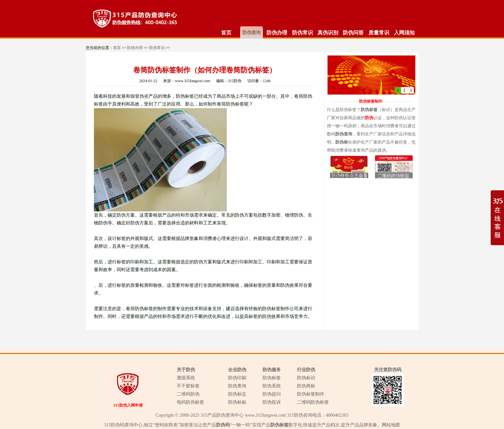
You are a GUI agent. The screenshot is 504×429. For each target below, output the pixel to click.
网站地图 (391, 425)
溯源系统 (186, 378)
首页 (226, 33)
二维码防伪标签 (313, 402)
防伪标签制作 (311, 394)
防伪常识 (303, 33)
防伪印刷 (237, 378)
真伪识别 (328, 33)
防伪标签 (272, 378)
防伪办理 (277, 33)
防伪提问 (272, 394)
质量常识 (379, 33)
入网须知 (404, 33)
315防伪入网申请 (128, 405)
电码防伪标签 (190, 402)
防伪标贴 (237, 402)
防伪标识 (306, 378)
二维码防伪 (188, 394)
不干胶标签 (188, 386)
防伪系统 (272, 386)
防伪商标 (306, 386)
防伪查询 (252, 33)
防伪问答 (353, 33)
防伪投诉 (272, 402)
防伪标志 (237, 394)
